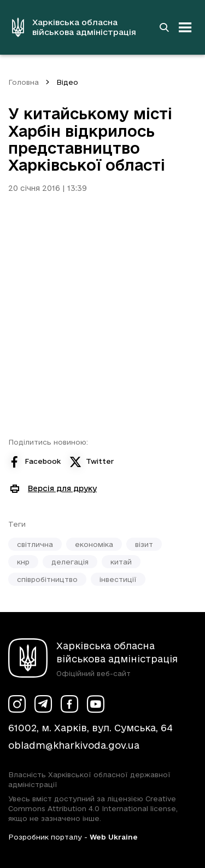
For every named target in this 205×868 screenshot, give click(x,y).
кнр (23, 562)
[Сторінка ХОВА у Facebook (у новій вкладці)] (69, 704)
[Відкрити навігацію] (185, 27)
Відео (67, 82)
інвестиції (118, 579)
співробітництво (47, 579)
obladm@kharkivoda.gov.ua (74, 745)
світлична (35, 544)
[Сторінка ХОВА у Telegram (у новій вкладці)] (43, 704)
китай (121, 562)
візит (144, 544)
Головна (24, 82)
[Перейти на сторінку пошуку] (164, 27)
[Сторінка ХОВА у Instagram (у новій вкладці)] (17, 704)
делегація (70, 562)
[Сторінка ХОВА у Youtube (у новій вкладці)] (96, 704)
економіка (94, 544)
